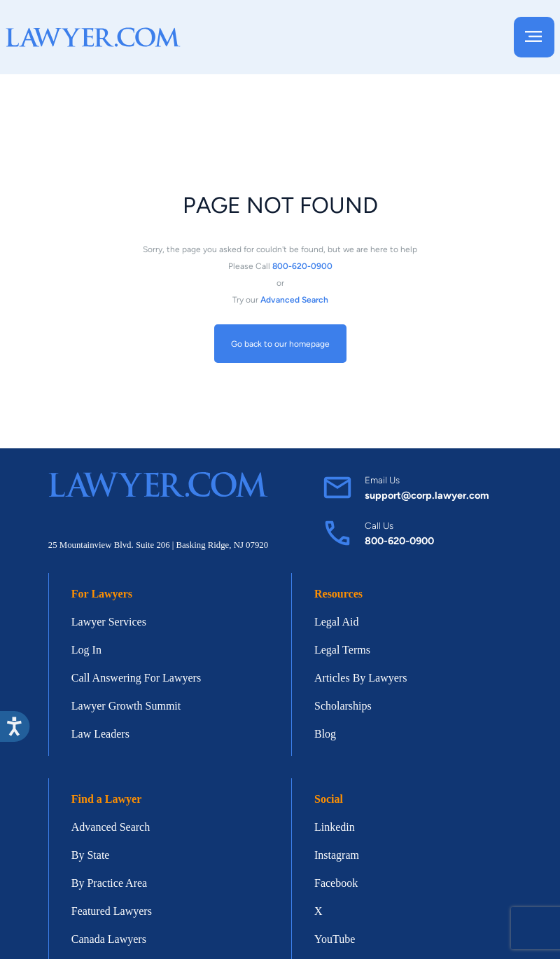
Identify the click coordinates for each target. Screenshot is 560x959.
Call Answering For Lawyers (136, 678)
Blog (325, 734)
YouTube (335, 939)
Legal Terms (342, 650)
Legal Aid (337, 622)
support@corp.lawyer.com (427, 495)
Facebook (336, 883)
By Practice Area (109, 883)
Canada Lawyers (109, 939)
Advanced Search (111, 827)
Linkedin (335, 827)
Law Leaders (100, 734)
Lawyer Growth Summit (126, 706)
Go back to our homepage (280, 343)
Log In (86, 650)
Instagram (337, 855)
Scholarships (343, 706)
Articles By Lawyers (360, 678)
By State (91, 855)
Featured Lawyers (112, 911)
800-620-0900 (399, 541)
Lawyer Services (109, 622)
